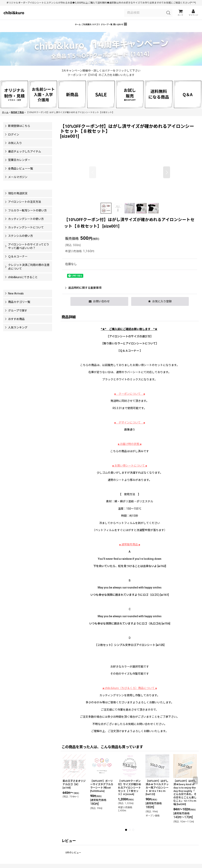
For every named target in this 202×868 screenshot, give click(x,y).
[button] (155, 29)
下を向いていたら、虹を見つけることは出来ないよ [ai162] (130, 572)
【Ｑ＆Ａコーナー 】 (130, 356)
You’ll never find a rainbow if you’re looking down (130, 565)
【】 (130, 349)
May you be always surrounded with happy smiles (130, 593)
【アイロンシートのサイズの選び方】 (130, 342)
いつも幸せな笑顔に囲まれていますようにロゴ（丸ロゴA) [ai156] (130, 629)
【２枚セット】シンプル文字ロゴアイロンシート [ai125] (130, 651)
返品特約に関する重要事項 (83, 293)
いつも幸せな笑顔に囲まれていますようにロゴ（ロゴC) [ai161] (130, 600)
